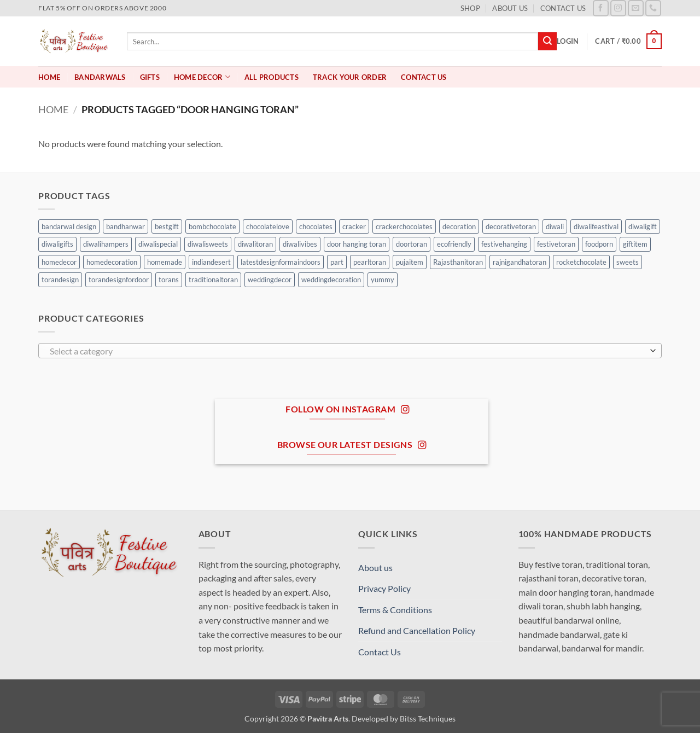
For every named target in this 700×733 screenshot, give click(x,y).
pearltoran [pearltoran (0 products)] (370, 262)
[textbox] (348, 351)
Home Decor (202, 77)
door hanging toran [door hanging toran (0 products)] (357, 244)
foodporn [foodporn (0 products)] (599, 244)
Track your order (350, 77)
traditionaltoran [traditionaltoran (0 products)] (213, 280)
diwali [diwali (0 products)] (555, 226)
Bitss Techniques (428, 719)
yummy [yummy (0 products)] (383, 280)
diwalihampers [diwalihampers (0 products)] (106, 244)
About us (510, 8)
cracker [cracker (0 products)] (354, 226)
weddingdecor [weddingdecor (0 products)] (270, 280)
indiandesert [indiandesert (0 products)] (211, 262)
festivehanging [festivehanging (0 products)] (504, 244)
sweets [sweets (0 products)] (628, 262)
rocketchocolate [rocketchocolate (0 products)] (581, 262)
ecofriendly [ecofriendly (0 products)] (454, 244)
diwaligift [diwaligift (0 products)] (643, 226)
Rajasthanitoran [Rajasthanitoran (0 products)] (458, 262)
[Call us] (653, 8)
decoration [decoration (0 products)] (459, 226)
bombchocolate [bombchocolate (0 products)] (212, 226)
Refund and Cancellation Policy (417, 630)
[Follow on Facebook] (601, 8)
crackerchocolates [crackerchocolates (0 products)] (404, 226)
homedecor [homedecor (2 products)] (59, 262)
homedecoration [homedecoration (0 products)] (112, 262)
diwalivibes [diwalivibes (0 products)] (300, 244)
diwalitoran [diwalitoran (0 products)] (255, 244)
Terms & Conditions (395, 610)
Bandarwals (100, 77)
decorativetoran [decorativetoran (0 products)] (511, 226)
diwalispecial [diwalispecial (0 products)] (158, 244)
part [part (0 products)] (337, 262)
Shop (470, 8)
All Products (272, 77)
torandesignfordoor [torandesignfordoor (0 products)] (119, 280)
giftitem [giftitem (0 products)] (635, 244)
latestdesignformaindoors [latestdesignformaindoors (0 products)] (281, 262)
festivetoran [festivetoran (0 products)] (556, 244)
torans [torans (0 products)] (169, 280)
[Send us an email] (636, 8)
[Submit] (547, 42)
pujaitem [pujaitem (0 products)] (410, 262)
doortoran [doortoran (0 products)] (412, 244)
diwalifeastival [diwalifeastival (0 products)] (596, 226)
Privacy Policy (384, 588)
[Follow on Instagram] (618, 8)
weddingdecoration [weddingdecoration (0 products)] (331, 280)
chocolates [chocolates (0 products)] (316, 226)
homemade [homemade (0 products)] (165, 262)
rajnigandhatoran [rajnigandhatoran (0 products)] (520, 262)
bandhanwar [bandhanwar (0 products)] (126, 226)
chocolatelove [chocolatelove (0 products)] (268, 226)
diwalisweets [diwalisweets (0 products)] (208, 244)
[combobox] (350, 351)
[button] (568, 41)
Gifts (150, 77)
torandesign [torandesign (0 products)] (60, 280)
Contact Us (563, 8)
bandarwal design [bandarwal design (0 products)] (69, 226)
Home (49, 77)
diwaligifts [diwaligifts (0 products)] (57, 244)
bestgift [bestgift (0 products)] (167, 226)
